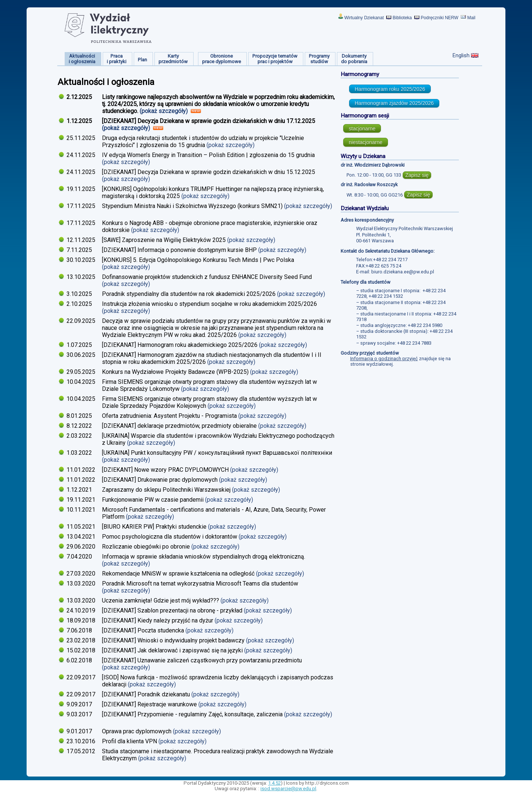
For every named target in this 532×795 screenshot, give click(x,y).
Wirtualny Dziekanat (364, 18)
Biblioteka (402, 18)
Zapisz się (417, 175)
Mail (471, 18)
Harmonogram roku (390, 89)
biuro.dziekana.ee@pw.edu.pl (403, 272)
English (461, 55)
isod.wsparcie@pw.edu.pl (288, 789)
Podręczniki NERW (440, 18)
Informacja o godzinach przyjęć (384, 359)
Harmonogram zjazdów (394, 103)
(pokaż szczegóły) (164, 111)
